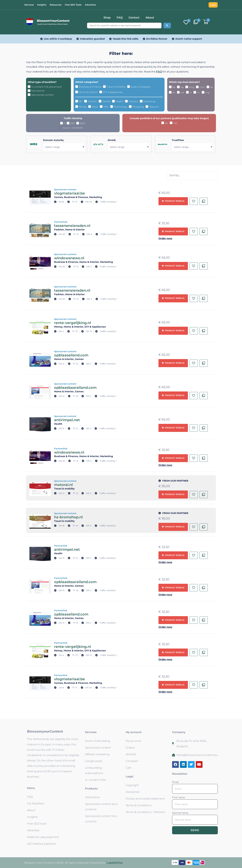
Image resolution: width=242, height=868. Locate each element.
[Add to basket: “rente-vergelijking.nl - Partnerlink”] (173, 653)
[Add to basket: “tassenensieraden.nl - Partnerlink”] (173, 232)
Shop (107, 18)
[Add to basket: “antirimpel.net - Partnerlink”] (173, 555)
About (150, 18)
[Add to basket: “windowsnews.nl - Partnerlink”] (173, 458)
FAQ (120, 18)
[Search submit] (167, 26)
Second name (180, 813)
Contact (134, 18)
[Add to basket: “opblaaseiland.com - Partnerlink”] (173, 620)
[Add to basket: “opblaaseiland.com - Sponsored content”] (173, 363)
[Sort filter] (192, 175)
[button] (187, 238)
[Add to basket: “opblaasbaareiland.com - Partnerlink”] (173, 588)
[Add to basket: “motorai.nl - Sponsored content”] (173, 494)
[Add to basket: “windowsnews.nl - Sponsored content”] (173, 266)
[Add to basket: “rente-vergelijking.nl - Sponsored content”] (173, 331)
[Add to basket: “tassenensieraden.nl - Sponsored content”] (173, 298)
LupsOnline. (115, 863)
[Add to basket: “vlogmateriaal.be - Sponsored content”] (173, 201)
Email (175, 782)
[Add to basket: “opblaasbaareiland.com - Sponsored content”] (173, 395)
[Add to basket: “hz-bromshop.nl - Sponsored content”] (173, 527)
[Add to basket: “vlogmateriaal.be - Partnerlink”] (173, 685)
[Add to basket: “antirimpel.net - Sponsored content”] (173, 428)
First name (178, 797)
